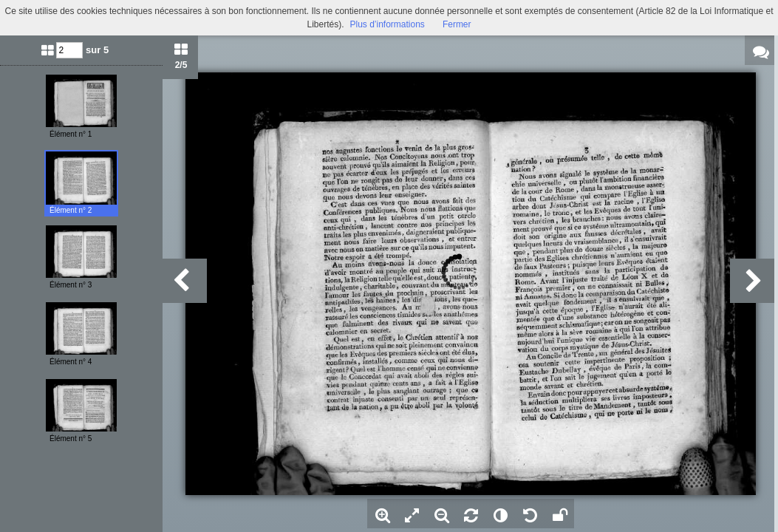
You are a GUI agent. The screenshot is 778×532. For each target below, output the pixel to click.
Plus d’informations (387, 24)
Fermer (457, 24)
